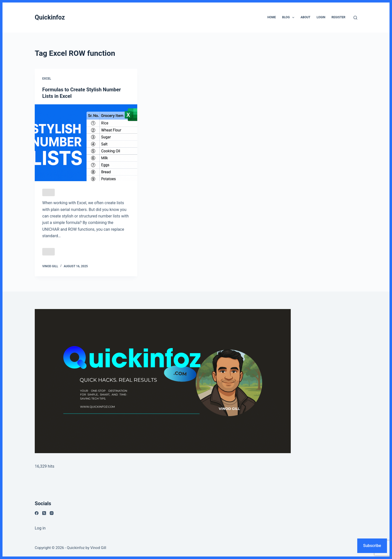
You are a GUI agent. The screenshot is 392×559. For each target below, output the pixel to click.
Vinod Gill (98, 548)
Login (321, 17)
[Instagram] (52, 513)
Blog (289, 18)
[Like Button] (48, 192)
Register (338, 17)
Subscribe (372, 546)
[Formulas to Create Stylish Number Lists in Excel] (86, 143)
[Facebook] (37, 513)
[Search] (355, 18)
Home (272, 17)
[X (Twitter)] (44, 513)
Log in (40, 528)
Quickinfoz (50, 17)
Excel (47, 79)
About (305, 17)
